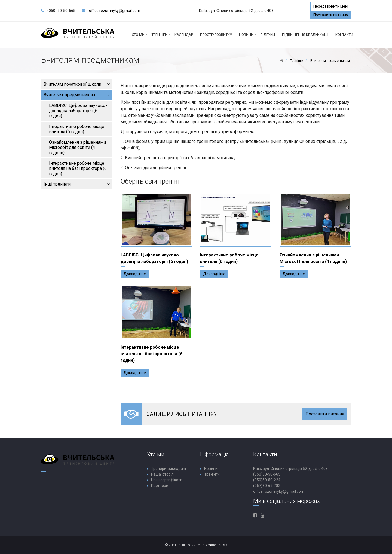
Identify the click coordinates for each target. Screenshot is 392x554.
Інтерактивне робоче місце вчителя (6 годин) (77, 129)
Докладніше (135, 274)
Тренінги (161, 37)
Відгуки (268, 35)
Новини (248, 37)
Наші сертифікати (167, 480)
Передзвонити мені (331, 6)
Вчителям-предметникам (77, 95)
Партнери (160, 486)
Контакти (344, 35)
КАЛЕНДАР (184, 35)
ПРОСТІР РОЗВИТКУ (216, 35)
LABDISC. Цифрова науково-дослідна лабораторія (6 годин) (78, 111)
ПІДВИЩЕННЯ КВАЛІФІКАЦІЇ (305, 35)
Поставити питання (331, 15)
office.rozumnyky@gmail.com (115, 11)
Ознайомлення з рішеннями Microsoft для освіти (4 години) (77, 147)
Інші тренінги (77, 184)
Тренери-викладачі (169, 469)
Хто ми (140, 37)
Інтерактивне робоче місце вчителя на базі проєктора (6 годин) (78, 168)
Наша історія (162, 474)
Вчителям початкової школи (77, 84)
